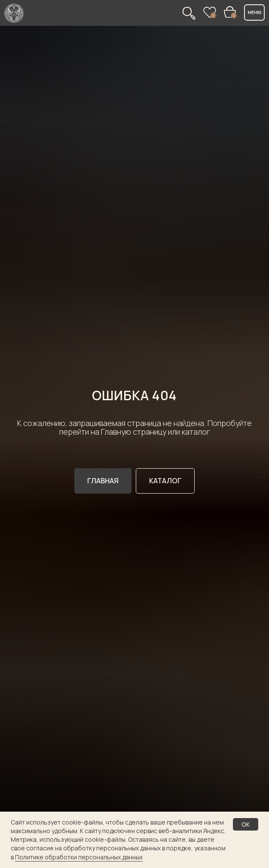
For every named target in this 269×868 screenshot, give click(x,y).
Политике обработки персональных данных (79, 857)
